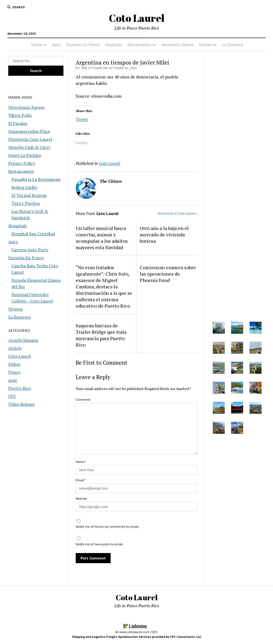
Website (81, 498)
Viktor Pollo (20, 115)
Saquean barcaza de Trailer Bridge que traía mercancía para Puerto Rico (101, 335)
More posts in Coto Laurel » (178, 213)
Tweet (82, 119)
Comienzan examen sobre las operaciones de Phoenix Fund (168, 274)
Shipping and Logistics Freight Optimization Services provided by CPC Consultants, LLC (137, 637)
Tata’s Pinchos (26, 203)
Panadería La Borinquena (36, 179)
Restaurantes (139, 45)
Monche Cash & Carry (29, 147)
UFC (12, 396)
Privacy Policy (22, 163)
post (13, 380)
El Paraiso (18, 123)
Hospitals (113, 45)
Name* (81, 462)
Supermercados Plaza (29, 131)
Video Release (21, 404)
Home (37, 45)
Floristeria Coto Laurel (30, 139)
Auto (56, 45)
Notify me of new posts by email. (100, 544)
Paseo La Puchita (25, 155)
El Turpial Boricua (29, 195)
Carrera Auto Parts (30, 250)
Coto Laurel (137, 18)
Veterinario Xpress (177, 45)
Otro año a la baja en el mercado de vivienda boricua (164, 234)
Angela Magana (23, 340)
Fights (14, 364)
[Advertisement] (237, 222)
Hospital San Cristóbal (33, 234)
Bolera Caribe (24, 187)
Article (15, 348)
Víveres (205, 45)
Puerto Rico (20, 388)
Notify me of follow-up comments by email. (108, 526)
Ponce (14, 372)
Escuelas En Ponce (83, 45)
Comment (83, 399)
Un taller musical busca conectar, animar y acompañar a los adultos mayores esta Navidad (102, 238)
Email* (80, 480)
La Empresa (232, 45)
